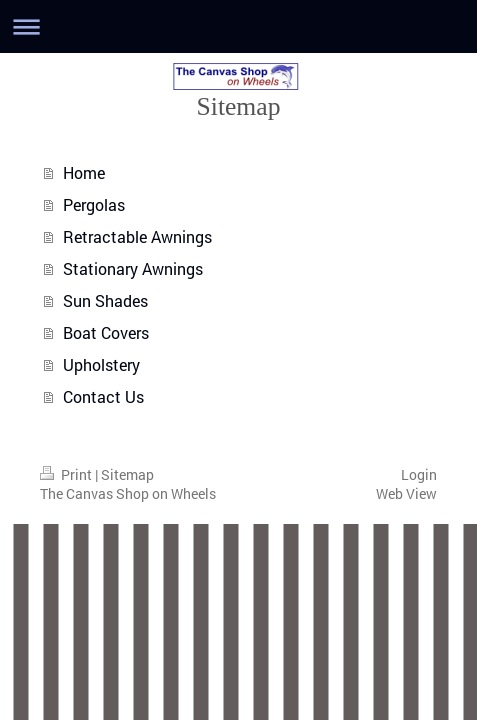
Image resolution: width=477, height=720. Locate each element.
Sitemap (127, 474)
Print (67, 474)
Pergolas (94, 204)
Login (419, 474)
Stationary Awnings (133, 268)
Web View (406, 493)
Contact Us (103, 396)
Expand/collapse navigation (238, 26)
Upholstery (101, 364)
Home (84, 172)
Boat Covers (106, 332)
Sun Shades (105, 300)
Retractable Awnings (137, 236)
